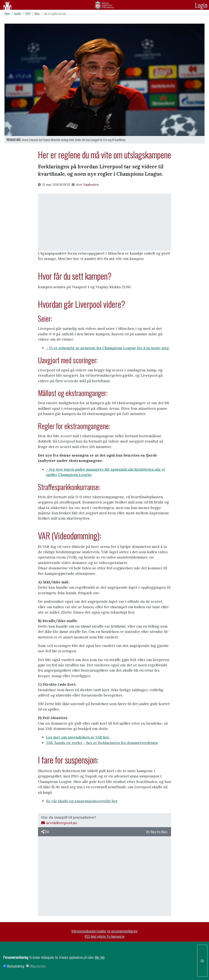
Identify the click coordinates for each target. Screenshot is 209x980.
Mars (37, 14)
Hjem (7, 14)
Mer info (100, 957)
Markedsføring (16, 966)
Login (201, 5)
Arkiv (104, 5)
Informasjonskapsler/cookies (89, 931)
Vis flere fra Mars (157, 832)
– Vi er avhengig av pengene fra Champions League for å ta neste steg (108, 348)
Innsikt (17, 14)
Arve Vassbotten (85, 185)
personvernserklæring (124, 931)
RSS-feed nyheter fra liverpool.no (105, 936)
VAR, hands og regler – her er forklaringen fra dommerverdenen (102, 743)
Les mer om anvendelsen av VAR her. (78, 737)
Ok (202, 961)
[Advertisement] (105, 222)
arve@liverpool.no (59, 823)
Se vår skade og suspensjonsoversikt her (82, 801)
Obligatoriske (38, 966)
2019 (28, 14)
